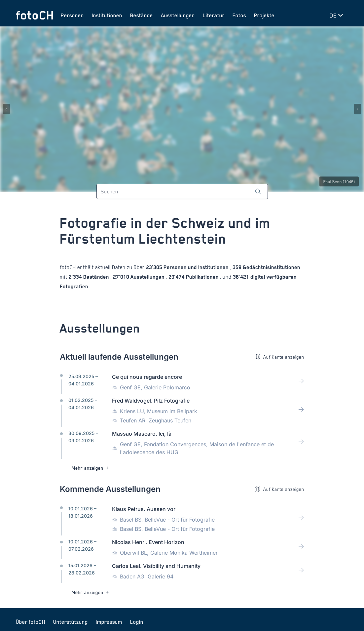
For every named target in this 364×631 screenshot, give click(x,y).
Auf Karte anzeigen (279, 357)
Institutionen (107, 15)
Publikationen (202, 277)
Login (137, 622)
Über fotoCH (31, 622)
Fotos (239, 15)
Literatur (214, 15)
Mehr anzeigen (91, 468)
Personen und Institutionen (196, 267)
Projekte (264, 15)
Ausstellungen (178, 15)
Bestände (142, 15)
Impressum (109, 622)
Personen (72, 15)
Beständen (96, 277)
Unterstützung (71, 622)
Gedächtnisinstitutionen (271, 267)
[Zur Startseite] (34, 15)
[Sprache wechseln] (338, 15)
